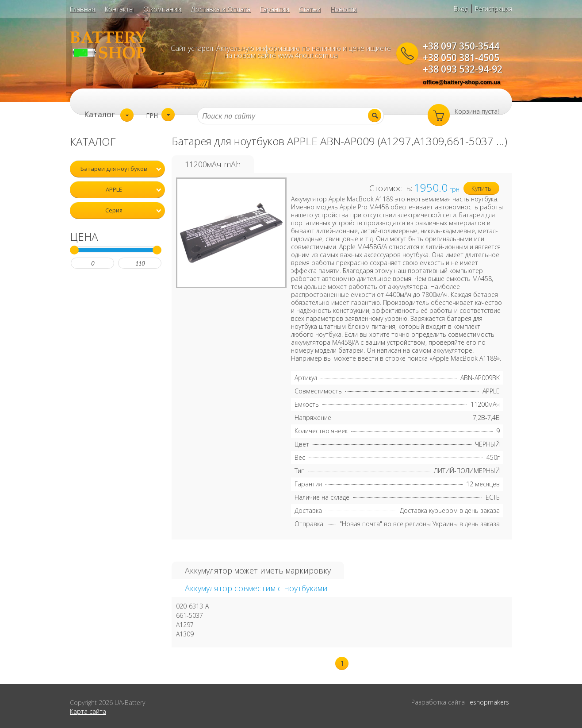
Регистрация (494, 9)
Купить (481, 188)
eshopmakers (489, 702)
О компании (162, 9)
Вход (461, 9)
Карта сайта (88, 711)
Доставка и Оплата (221, 9)
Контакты (119, 9)
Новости (344, 9)
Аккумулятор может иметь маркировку (258, 570)
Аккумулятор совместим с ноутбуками (256, 588)
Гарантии (275, 9)
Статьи (310, 9)
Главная (82, 9)
